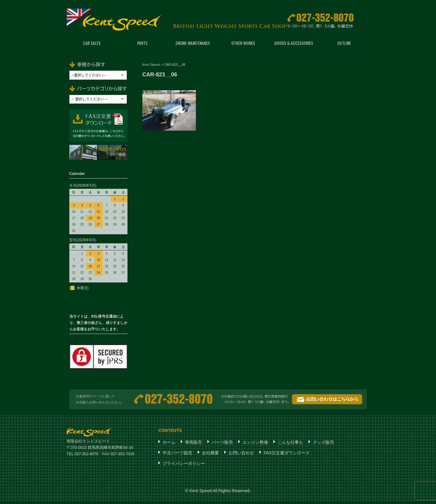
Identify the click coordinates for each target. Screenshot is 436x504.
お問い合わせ (241, 455)
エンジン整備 (255, 445)
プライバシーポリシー (184, 466)
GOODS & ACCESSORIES (294, 45)
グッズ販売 (323, 445)
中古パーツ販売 (177, 455)
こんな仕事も (290, 445)
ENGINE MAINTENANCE (193, 45)
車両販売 (193, 445)
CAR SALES (92, 45)
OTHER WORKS (243, 45)
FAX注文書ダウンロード (287, 455)
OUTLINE (344, 45)
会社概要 (210, 455)
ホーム (169, 445)
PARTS (142, 45)
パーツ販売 (222, 445)
